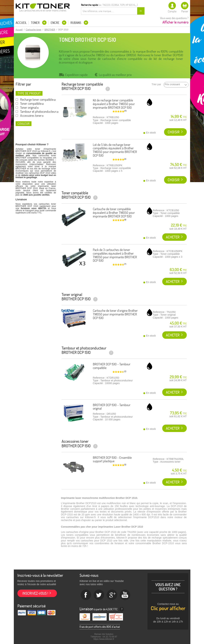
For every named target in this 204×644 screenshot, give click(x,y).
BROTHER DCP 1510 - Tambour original (112, 407)
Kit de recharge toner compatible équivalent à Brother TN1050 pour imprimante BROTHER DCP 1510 (114, 104)
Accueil (21, 23)
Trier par (156, 84)
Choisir (174, 132)
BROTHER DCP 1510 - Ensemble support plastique (112, 459)
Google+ (112, 595)
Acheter (173, 237)
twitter (99, 595)
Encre (55, 23)
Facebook (86, 595)
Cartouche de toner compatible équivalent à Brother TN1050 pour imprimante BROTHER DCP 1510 (114, 213)
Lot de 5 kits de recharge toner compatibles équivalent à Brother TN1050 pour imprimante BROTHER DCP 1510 (115, 150)
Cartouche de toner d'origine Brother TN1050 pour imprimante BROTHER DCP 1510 (115, 314)
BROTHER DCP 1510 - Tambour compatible (112, 366)
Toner (36, 23)
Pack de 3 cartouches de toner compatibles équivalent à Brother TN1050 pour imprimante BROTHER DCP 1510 (115, 255)
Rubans (76, 23)
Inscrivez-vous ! (35, 593)
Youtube (125, 595)
